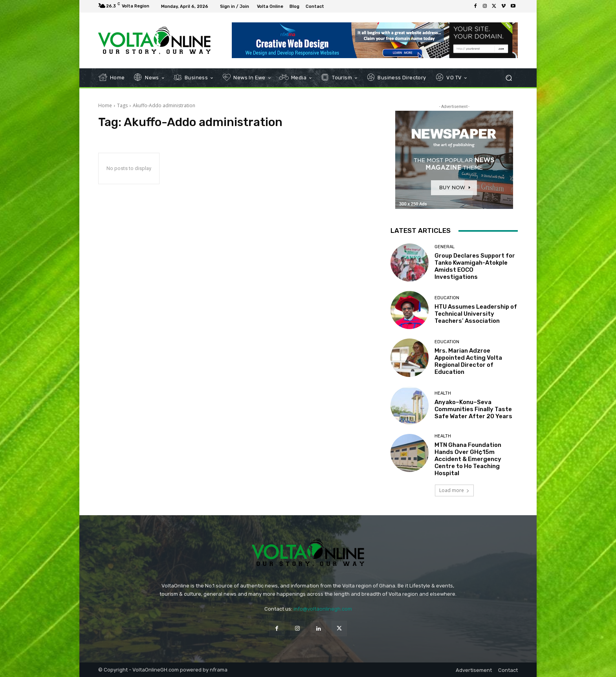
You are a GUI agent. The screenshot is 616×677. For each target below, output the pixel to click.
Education (447, 298)
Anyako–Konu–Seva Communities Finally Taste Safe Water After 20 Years (473, 409)
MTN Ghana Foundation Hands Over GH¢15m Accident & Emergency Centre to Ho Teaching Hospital (468, 459)
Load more (454, 490)
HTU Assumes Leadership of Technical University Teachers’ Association (476, 314)
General (445, 247)
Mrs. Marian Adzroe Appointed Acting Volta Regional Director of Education (468, 361)
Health (443, 393)
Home (105, 105)
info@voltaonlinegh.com (323, 609)
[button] (509, 78)
